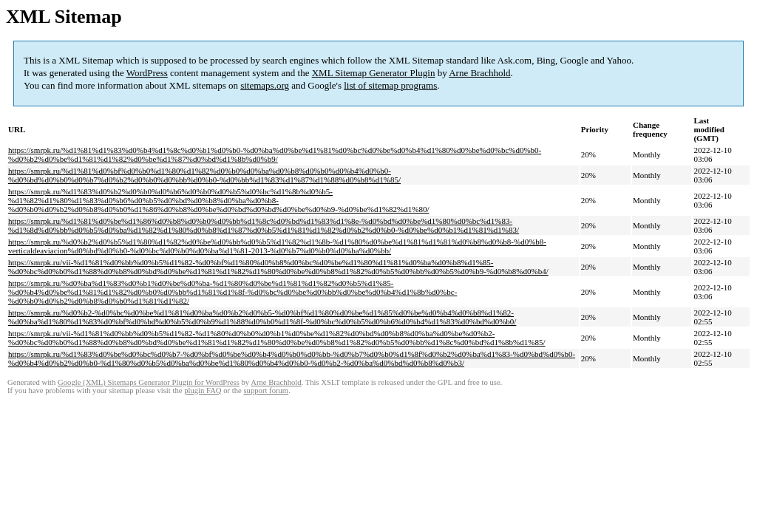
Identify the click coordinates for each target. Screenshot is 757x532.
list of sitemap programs (390, 85)
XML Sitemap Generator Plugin (374, 73)
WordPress (147, 73)
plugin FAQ (203, 391)
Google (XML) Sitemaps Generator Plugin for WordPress (149, 382)
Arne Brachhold (479, 73)
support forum (266, 391)
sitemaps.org (265, 85)
